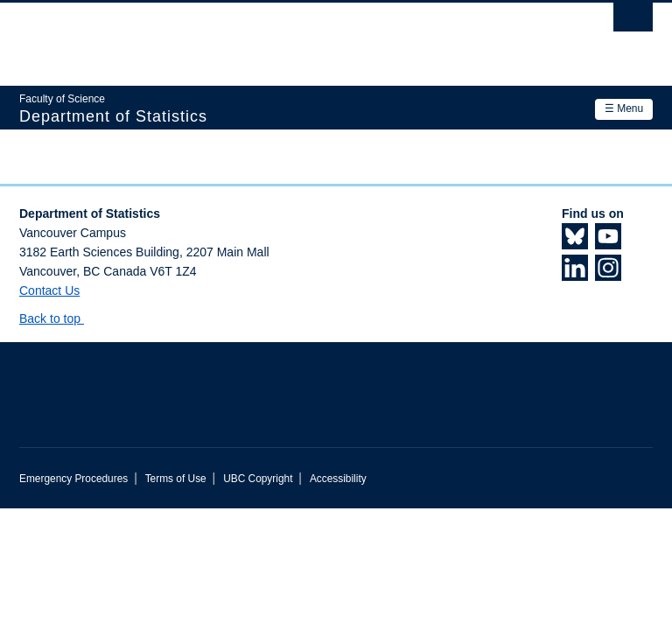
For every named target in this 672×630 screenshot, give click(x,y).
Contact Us (49, 290)
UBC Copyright (258, 479)
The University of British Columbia (288, 36)
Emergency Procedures (73, 479)
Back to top (58, 318)
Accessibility (338, 479)
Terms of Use (176, 479)
